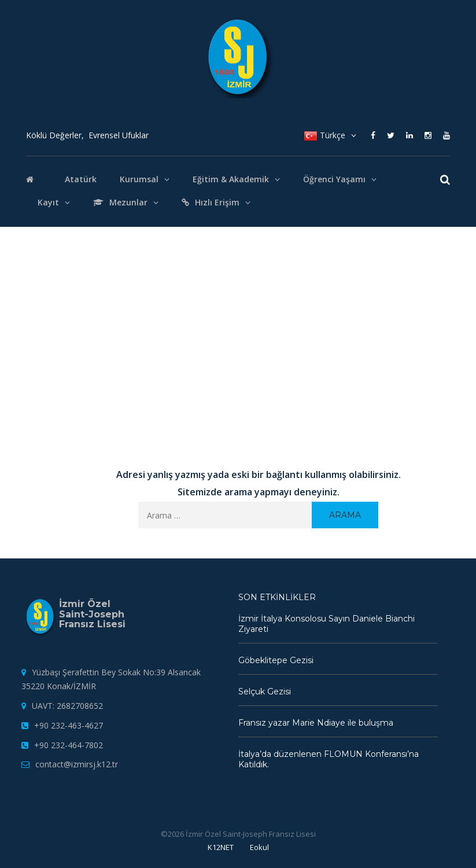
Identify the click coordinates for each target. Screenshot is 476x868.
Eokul (259, 847)
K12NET (221, 847)
